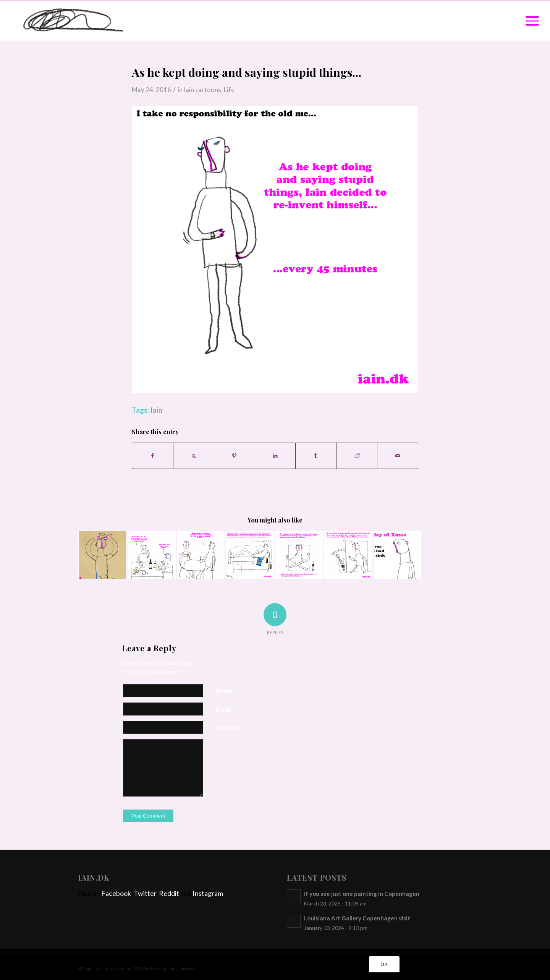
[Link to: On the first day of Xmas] (398, 555)
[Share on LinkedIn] (275, 456)
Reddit (169, 893)
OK (384, 964)
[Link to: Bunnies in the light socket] (102, 555)
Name (224, 691)
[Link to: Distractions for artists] (250, 555)
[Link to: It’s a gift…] (348, 555)
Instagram (208, 893)
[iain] (67, 20)
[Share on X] (194, 456)
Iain (156, 410)
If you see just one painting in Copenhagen (362, 894)
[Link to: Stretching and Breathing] (299, 555)
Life (229, 90)
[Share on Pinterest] (235, 456)
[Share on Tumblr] (316, 456)
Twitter (145, 893)
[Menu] (530, 20)
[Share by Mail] (398, 456)
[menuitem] (530, 20)
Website (229, 728)
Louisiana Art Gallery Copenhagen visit (357, 918)
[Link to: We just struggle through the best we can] (201, 555)
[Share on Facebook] (153, 456)
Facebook (116, 893)
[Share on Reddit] (357, 456)
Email (223, 709)
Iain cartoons (202, 90)
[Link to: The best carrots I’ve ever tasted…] (152, 555)
